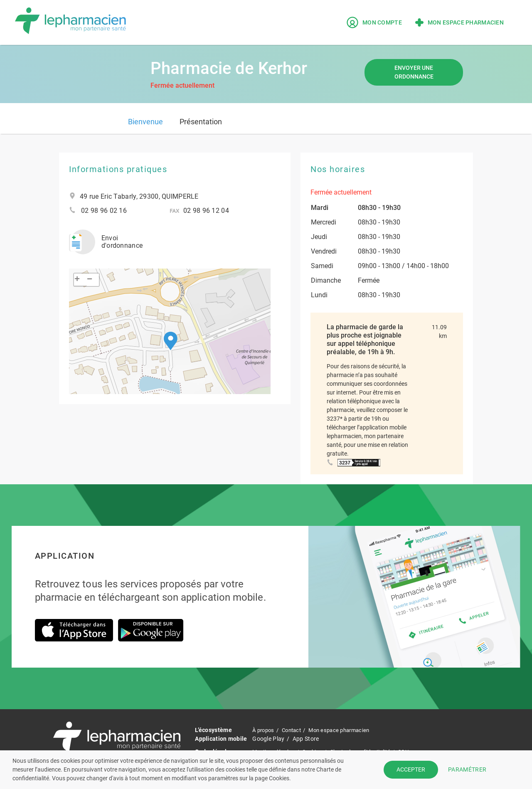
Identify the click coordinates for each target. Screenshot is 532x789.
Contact (296, 730)
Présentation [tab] (201, 122)
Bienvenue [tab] (145, 122)
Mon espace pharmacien (459, 22)
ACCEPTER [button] (411, 769)
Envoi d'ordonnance (103, 239)
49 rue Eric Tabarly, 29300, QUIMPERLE (139, 197)
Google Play (268, 739)
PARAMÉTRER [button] (467, 769)
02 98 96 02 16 (104, 211)
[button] (171, 335)
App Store (306, 739)
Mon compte (374, 22)
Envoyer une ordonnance (414, 72)
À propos (264, 730)
